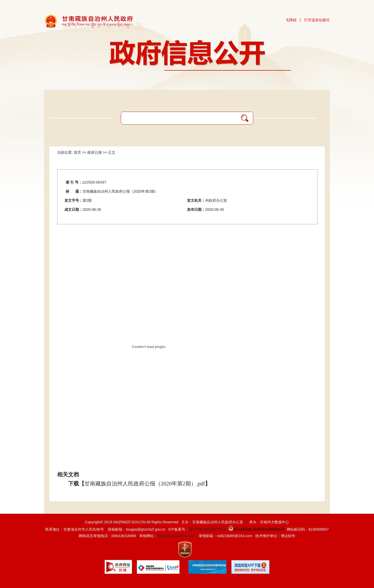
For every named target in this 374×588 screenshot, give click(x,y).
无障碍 (291, 20)
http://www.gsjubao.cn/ (176, 536)
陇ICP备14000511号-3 (207, 529)
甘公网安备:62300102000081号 (256, 529)
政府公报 (95, 152)
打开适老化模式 (317, 20)
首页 (77, 152)
